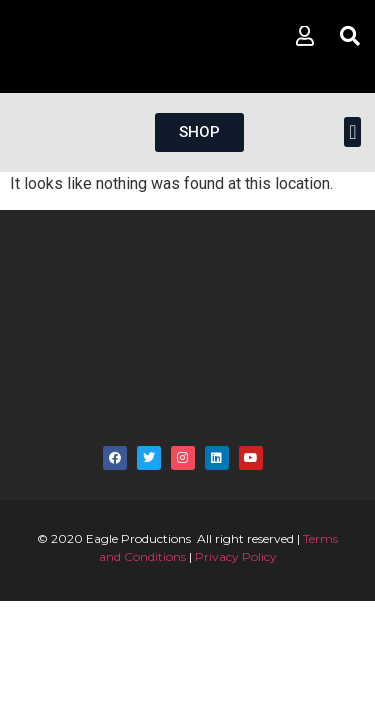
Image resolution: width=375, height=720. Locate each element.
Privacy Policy (236, 556)
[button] (352, 132)
